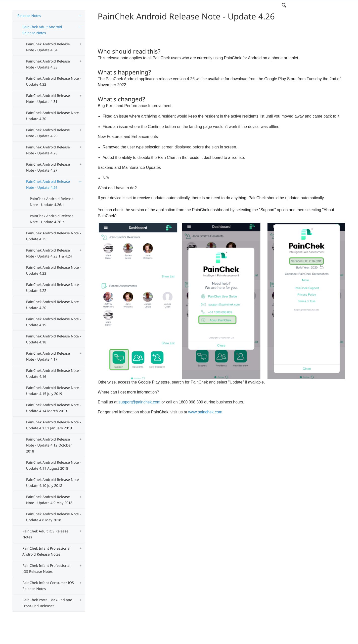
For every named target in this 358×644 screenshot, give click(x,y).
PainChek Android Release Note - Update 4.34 (48, 47)
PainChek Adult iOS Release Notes (45, 534)
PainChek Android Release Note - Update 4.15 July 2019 (54, 391)
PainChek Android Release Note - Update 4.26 (48, 184)
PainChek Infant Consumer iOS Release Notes (48, 586)
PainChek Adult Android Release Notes (42, 30)
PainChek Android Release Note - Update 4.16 (54, 373)
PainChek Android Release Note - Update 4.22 (54, 288)
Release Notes (29, 16)
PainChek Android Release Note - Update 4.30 (54, 116)
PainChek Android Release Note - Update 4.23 (54, 270)
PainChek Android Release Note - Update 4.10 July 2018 (54, 483)
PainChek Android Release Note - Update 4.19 (54, 322)
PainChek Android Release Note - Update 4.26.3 (52, 219)
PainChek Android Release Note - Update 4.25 (54, 236)
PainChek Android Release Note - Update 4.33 (48, 64)
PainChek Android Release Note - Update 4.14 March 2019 (54, 408)
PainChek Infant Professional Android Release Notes (46, 551)
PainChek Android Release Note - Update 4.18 (54, 339)
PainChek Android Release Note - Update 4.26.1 (52, 202)
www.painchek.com (205, 412)
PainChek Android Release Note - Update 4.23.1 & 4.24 (49, 253)
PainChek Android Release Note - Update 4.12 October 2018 (49, 445)
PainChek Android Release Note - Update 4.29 (48, 133)
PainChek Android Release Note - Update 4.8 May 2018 (54, 517)
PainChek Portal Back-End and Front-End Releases (47, 603)
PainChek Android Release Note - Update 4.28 (48, 150)
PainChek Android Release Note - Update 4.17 (48, 356)
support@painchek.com (139, 402)
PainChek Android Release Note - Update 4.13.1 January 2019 (54, 425)
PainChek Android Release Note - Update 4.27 (48, 167)
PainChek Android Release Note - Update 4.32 (54, 81)
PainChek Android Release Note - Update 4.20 (54, 305)
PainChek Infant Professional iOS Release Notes (46, 568)
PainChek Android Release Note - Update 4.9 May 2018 (49, 500)
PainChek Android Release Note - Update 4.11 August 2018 (54, 465)
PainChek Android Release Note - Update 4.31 (48, 98)
